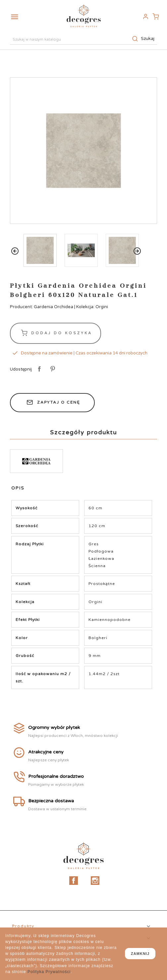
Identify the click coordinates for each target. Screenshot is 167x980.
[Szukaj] (83, 39)
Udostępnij (38, 369)
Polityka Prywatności (49, 972)
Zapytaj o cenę (52, 403)
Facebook (74, 881)
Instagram (95, 881)
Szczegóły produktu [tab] (83, 432)
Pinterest (52, 369)
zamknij (140, 954)
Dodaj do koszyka (56, 333)
